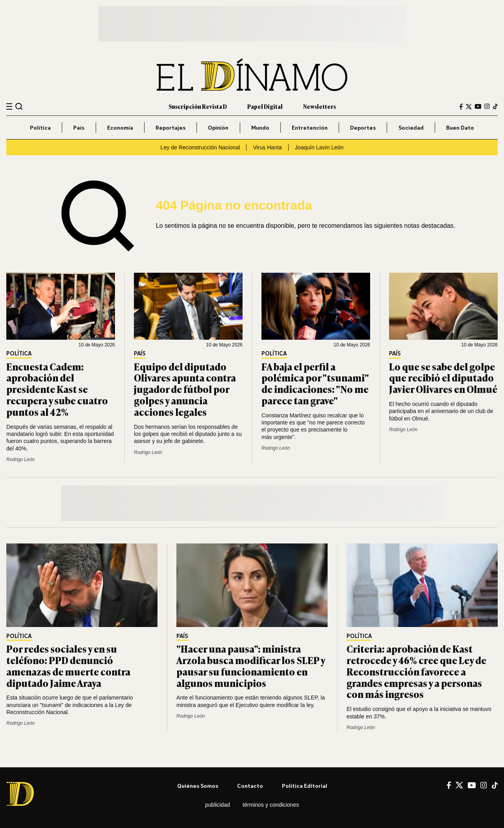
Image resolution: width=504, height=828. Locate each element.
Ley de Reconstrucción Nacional (200, 147)
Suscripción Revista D (198, 106)
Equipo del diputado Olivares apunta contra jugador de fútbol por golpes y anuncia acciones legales (185, 389)
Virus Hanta (267, 147)
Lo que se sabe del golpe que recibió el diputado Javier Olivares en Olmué (443, 378)
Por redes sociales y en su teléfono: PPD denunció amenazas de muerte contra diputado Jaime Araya (68, 665)
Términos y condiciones (271, 805)
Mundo (260, 127)
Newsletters (320, 106)
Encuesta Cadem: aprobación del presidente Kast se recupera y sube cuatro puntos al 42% (57, 389)
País (79, 127)
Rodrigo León (20, 460)
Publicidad (218, 805)
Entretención (310, 127)
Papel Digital (265, 106)
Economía (120, 127)
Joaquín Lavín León (319, 147)
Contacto (250, 786)
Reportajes (170, 127)
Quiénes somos (198, 786)
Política (40, 127)
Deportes (363, 127)
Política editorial (305, 786)
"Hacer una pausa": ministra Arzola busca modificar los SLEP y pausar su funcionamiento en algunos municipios (251, 665)
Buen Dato (460, 127)
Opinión (218, 127)
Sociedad (411, 127)
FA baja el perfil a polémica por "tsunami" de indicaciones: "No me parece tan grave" (315, 383)
